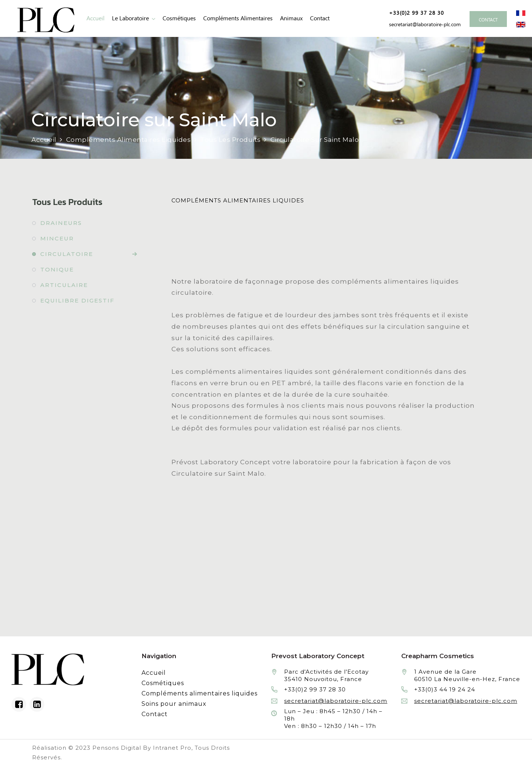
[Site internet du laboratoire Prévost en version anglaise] (521, 24)
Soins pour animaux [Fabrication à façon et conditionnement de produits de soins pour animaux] (174, 704)
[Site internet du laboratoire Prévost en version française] (521, 13)
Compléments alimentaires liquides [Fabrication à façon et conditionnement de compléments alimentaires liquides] (199, 693)
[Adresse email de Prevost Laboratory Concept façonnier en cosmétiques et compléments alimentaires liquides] (424, 24)
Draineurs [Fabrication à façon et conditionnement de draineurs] (61, 223)
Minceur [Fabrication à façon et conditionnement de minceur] (57, 238)
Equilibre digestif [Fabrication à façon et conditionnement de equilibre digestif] (77, 300)
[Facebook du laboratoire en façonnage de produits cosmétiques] (19, 704)
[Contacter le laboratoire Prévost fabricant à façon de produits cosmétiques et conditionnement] (488, 19)
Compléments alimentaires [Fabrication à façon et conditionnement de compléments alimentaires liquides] (238, 18)
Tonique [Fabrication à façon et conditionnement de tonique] (57, 269)
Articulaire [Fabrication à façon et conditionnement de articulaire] (64, 285)
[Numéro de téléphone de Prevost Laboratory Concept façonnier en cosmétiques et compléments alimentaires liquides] (414, 13)
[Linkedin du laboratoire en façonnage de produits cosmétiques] (37, 704)
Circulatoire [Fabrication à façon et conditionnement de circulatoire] (67, 254)
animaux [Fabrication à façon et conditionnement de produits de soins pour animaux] (291, 18)
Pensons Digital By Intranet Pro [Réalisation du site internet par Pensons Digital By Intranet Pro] (142, 748)
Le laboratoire (130, 18)
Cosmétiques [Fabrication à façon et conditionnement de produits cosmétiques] (179, 18)
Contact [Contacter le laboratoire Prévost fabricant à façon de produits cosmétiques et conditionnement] (320, 18)
